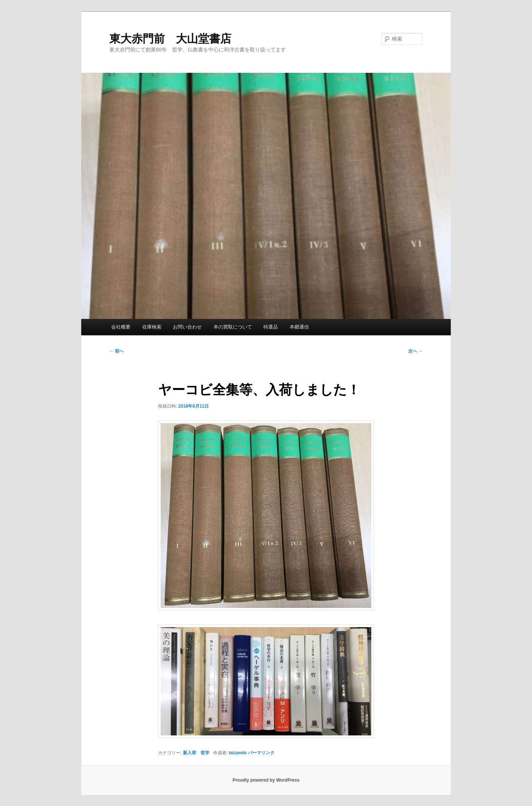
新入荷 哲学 (196, 753)
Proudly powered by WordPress (266, 780)
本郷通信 (299, 327)
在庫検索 (152, 327)
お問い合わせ (187, 327)
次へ (415, 351)
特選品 (271, 327)
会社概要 (121, 327)
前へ (117, 351)
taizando (238, 753)
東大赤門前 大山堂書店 (170, 39)
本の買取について (233, 327)
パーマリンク (261, 753)
